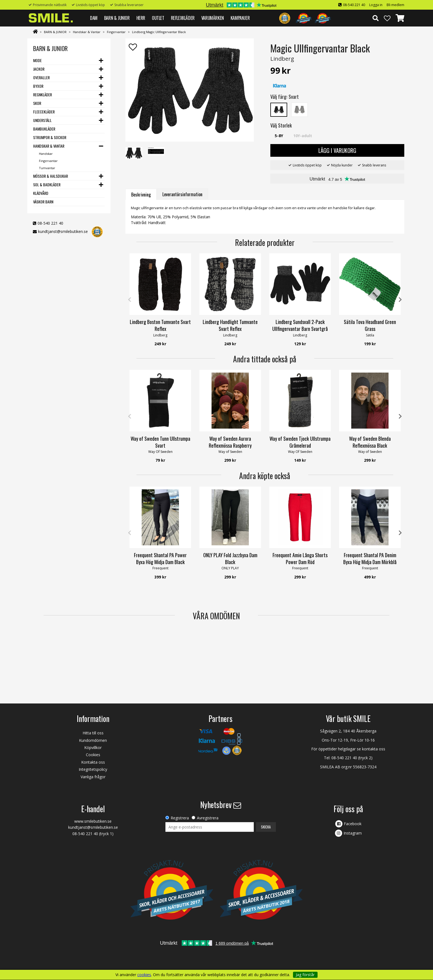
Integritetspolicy (93, 769)
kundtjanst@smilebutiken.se (63, 231)
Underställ (42, 120)
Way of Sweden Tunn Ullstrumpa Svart (160, 442)
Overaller (41, 77)
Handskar (46, 154)
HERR (141, 18)
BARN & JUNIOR (117, 18)
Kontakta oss (93, 762)
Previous (130, 300)
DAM (94, 18)
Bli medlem (395, 5)
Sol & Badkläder (47, 184)
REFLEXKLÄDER (183, 18)
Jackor (39, 69)
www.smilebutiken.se (93, 821)
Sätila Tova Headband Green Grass (370, 325)
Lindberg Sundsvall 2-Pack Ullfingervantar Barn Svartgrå (300, 325)
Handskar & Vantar (87, 32)
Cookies (93, 755)
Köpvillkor (93, 747)
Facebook (353, 824)
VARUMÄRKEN (213, 18)
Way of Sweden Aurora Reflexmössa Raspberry (230, 442)
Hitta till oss (93, 733)
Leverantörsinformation (182, 194)
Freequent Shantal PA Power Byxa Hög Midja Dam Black (160, 558)
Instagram (353, 833)
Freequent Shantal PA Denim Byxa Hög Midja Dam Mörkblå (370, 558)
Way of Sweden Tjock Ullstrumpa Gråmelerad (300, 442)
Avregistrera (208, 818)
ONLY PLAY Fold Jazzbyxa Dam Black (230, 558)
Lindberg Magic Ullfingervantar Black (159, 32)
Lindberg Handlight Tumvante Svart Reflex (230, 325)
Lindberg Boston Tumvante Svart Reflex (160, 325)
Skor (37, 103)
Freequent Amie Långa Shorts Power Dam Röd (300, 558)
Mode (37, 60)
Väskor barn (43, 202)
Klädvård (41, 193)
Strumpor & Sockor (50, 137)
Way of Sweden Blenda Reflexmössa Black (370, 442)
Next (400, 300)
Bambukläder (44, 129)
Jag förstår (305, 975)
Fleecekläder (44, 112)
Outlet (158, 18)
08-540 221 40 (354, 5)
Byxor (38, 86)
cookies (144, 975)
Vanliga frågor (93, 777)
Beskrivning (141, 195)
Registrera (180, 818)
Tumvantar (47, 168)
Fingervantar (116, 32)
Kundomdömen (93, 740)
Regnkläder (43, 95)
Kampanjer (240, 18)
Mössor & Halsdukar (51, 176)
